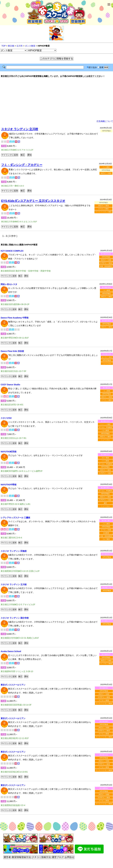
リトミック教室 (105, 424)
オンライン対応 (107, 357)
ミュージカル (107, 363)
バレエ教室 (106, 167)
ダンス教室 (30, 46)
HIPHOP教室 (106, 257)
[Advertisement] (57, 99)
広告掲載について (105, 121)
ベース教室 (105, 461)
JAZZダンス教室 (106, 173)
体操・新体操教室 (106, 266)
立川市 (20, 46)
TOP (4, 46)
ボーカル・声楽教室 (105, 427)
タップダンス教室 (106, 664)
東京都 (11, 46)
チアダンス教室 (103, 209)
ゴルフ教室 (106, 539)
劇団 (105, 503)
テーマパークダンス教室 (103, 212)
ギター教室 (105, 458)
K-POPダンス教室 (106, 263)
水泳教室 (106, 533)
